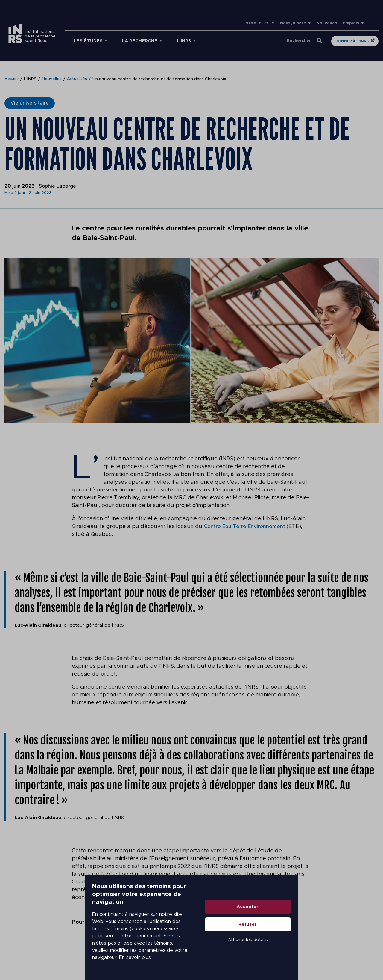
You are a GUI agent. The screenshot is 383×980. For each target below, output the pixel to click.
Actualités (78, 79)
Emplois (351, 23)
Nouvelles (327, 23)
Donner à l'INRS (352, 41)
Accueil (12, 79)
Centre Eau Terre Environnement (246, 527)
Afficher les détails (310, 954)
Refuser (310, 939)
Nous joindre (293, 23)
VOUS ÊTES (258, 23)
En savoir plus (169, 950)
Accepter (310, 921)
